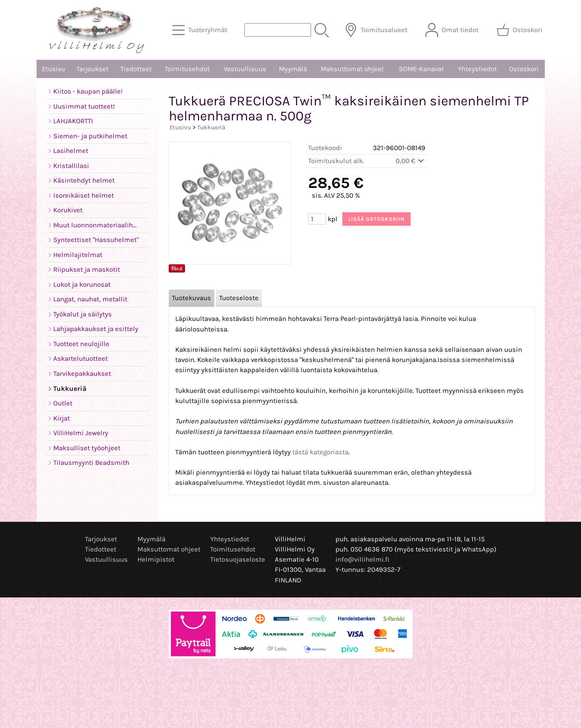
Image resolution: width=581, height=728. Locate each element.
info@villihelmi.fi (362, 559)
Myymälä (293, 69)
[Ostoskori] (520, 30)
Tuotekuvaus (191, 298)
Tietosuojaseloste (238, 559)
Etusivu (53, 69)
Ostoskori (524, 69)
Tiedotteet (136, 69)
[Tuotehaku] (278, 30)
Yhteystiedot (477, 69)
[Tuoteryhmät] (200, 30)
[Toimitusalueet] (377, 30)
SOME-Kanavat (421, 69)
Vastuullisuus (245, 69)
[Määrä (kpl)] (317, 219)
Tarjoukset (92, 69)
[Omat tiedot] (453, 30)
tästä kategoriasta (320, 452)
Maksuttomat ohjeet (352, 69)
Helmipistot (156, 559)
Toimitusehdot (187, 69)
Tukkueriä (211, 127)
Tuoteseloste (239, 298)
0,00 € (410, 161)
